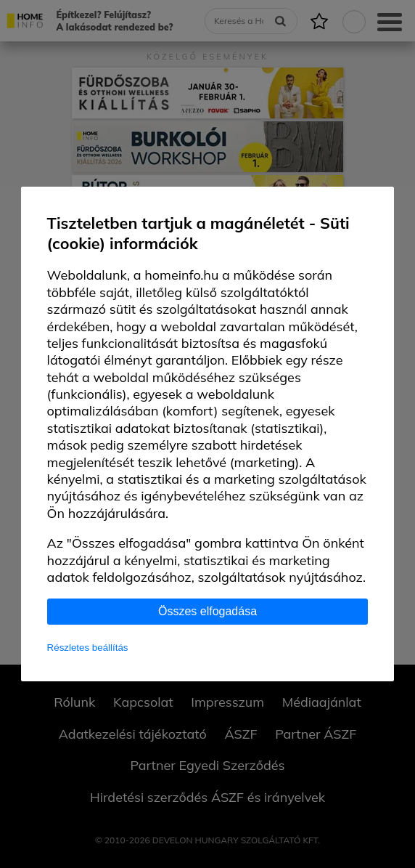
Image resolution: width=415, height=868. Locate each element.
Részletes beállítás (88, 648)
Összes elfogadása (207, 611)
